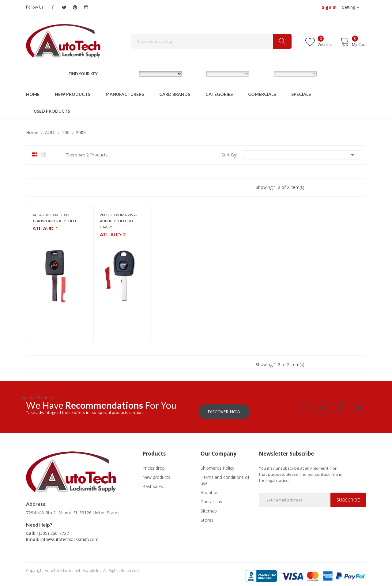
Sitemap (209, 507)
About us (209, 488)
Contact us (211, 498)
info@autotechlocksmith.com (70, 535)
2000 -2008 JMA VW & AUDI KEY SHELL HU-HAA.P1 (118, 221)
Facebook (53, 7)
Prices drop (154, 464)
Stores (207, 516)
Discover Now (224, 408)
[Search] (211, 41)
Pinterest (75, 7)
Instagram (86, 7)
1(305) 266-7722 (53, 529)
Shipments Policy (217, 464)
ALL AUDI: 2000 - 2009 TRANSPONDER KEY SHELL (55, 218)
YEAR (262, 73)
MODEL (197, 73)
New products (156, 473)
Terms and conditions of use (225, 476)
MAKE (128, 73)
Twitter (64, 7)
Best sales (153, 482)
